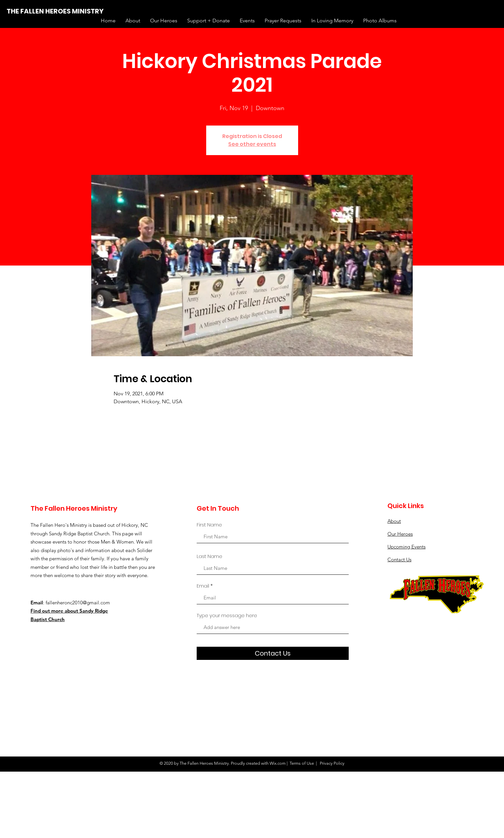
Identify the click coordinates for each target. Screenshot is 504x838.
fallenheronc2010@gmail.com (78, 603)
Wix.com (278, 763)
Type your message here (227, 615)
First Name (209, 525)
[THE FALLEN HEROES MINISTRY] (55, 11)
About (394, 521)
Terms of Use (302, 763)
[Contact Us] (273, 653)
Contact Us (399, 559)
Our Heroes (400, 534)
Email (203, 586)
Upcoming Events (406, 547)
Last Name (209, 556)
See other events (252, 144)
